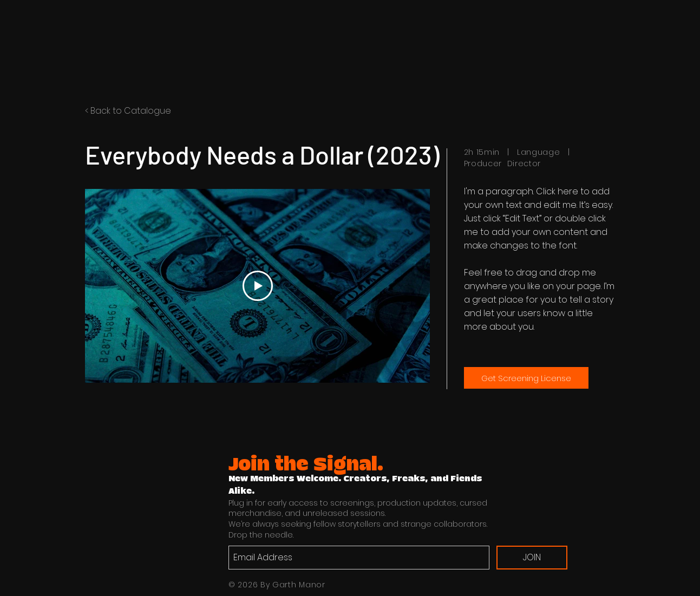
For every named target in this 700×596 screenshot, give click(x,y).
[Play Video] (257, 286)
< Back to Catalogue (128, 111)
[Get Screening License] (526, 378)
